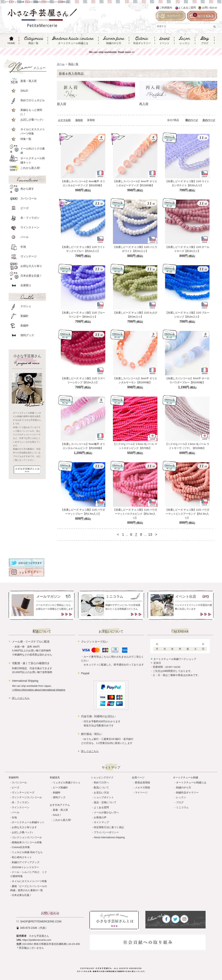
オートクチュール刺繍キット (28, 822)
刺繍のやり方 (184, 787)
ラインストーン (21, 807)
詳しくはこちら (21, 698)
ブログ (180, 802)
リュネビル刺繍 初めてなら (27, 852)
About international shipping (109, 837)
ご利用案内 (166, 8)
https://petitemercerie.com (37, 940)
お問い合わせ (210, 8)
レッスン (181, 797)
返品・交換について (105, 802)
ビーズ (16, 787)
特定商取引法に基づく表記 (109, 827)
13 (150, 535)
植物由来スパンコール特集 (27, 842)
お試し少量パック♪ (22, 832)
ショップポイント (104, 797)
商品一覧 (73, 64)
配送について (101, 787)
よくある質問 (101, 807)
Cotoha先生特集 (21, 847)
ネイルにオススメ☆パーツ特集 (29, 881)
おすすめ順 (64, 120)
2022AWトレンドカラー (25, 867)
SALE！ (57, 815)
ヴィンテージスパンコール (27, 797)
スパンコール (19, 782)
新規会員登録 (142, 782)
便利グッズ (59, 797)
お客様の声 (100, 817)
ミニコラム (182, 807)
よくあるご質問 (187, 8)
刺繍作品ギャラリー (187, 793)
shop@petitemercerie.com (41, 921)
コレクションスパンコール (27, 837)
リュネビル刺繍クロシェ (67, 782)
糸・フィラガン (21, 802)
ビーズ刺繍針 (60, 787)
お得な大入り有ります (24, 827)
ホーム (61, 64)
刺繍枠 (57, 793)
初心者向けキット (22, 857)
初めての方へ (101, 782)
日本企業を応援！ (22, 895)
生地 (14, 817)
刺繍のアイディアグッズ (26, 862)
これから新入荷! (62, 820)
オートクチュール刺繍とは (191, 782)
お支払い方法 (101, 793)
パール (16, 812)
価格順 (79, 120)
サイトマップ (101, 822)
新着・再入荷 (60, 810)
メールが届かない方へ (106, 812)
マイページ (141, 793)
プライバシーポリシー (106, 832)
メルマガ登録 (142, 787)
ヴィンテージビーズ (23, 793)
